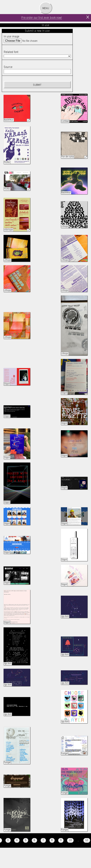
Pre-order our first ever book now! (42, 18)
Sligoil (7, 384)
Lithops (65, 226)
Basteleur (9, 120)
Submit (37, 85)
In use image (12, 37)
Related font (11, 52)
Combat (65, 121)
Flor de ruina (67, 157)
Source (8, 67)
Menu (46, 8)
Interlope (8, 230)
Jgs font (65, 616)
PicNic (7, 162)
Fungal (7, 762)
